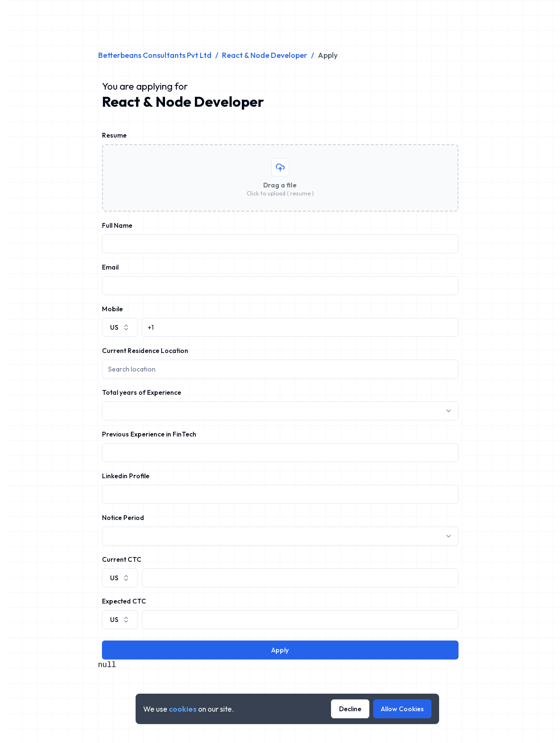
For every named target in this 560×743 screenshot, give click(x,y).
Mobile (112, 309)
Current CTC (122, 559)
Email (110, 267)
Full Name (117, 225)
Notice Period (123, 518)
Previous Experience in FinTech (149, 434)
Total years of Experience (142, 392)
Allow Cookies (402, 709)
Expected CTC (124, 601)
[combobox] (120, 327)
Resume (114, 135)
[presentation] (280, 178)
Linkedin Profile (126, 476)
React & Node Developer (265, 55)
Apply (280, 650)
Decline (350, 709)
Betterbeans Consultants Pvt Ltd (155, 55)
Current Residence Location (145, 351)
